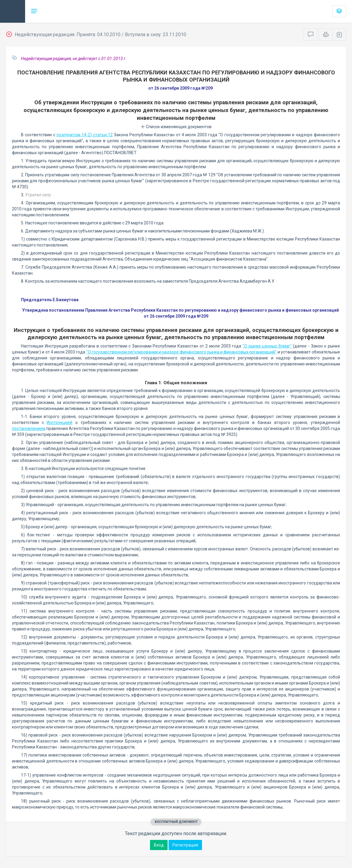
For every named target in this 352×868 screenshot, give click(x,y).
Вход (159, 845)
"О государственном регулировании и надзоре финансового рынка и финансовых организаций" (182, 352)
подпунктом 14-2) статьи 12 (85, 135)
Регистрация (185, 845)
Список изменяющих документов (176, 127)
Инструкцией (59, 422)
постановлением (29, 428)
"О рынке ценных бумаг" (267, 346)
